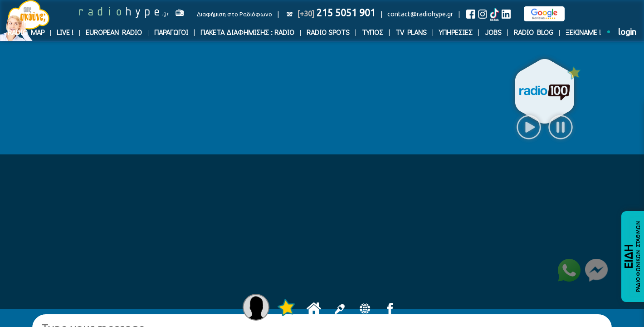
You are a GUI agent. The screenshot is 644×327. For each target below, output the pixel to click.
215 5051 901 (336, 13)
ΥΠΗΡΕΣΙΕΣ (456, 32)
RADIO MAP (26, 32)
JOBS (493, 32)
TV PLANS (411, 32)
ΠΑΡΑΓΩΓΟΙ (171, 32)
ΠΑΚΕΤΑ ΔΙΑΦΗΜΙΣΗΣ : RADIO (247, 32)
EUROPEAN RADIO (114, 32)
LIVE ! (65, 32)
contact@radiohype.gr (420, 14)
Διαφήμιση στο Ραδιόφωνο (234, 14)
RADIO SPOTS (328, 32)
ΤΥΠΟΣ (373, 32)
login (627, 32)
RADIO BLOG (534, 32)
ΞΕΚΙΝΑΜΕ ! (583, 32)
